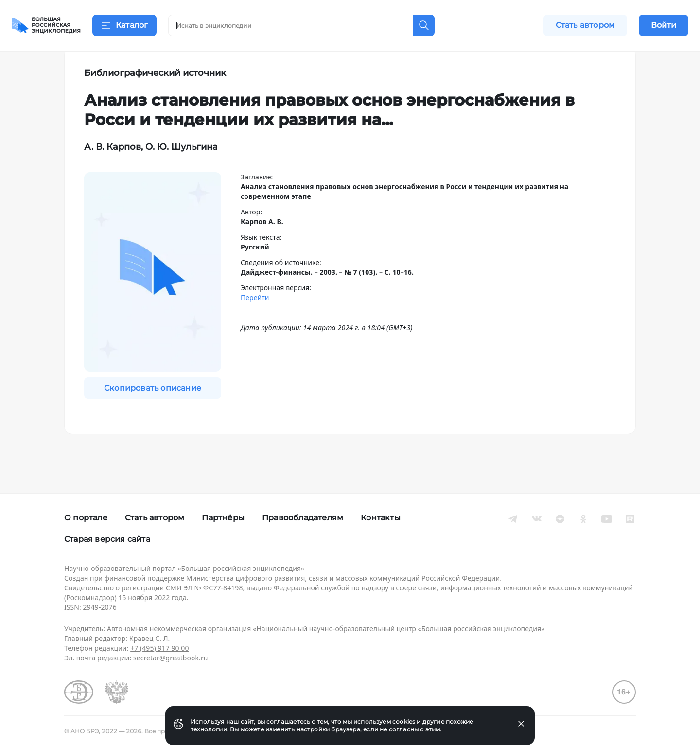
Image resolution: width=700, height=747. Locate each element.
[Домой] (46, 25)
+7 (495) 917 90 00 (159, 648)
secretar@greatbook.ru (171, 658)
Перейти (255, 321)
